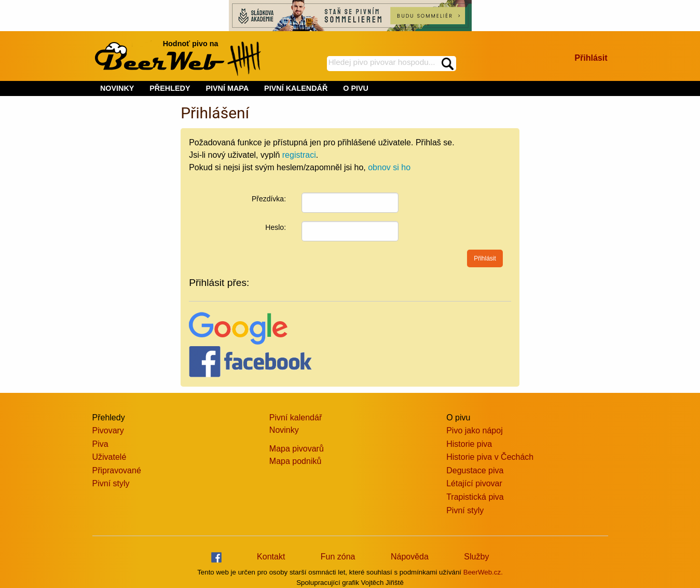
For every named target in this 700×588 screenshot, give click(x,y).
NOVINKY (117, 88)
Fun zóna (338, 557)
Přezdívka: (269, 199)
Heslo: (276, 227)
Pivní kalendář (296, 418)
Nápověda (410, 557)
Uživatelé (109, 457)
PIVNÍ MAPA (227, 88)
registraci (299, 155)
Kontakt (271, 557)
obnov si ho (389, 167)
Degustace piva (475, 470)
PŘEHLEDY (170, 88)
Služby (476, 557)
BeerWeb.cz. (483, 572)
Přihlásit (591, 58)
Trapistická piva (475, 497)
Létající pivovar (474, 483)
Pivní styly (111, 483)
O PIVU (356, 88)
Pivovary (108, 430)
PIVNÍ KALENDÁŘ (296, 88)
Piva (100, 444)
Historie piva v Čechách (490, 457)
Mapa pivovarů (297, 449)
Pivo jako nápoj (475, 430)
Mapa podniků (296, 461)
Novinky (284, 430)
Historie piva (469, 444)
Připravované (117, 470)
